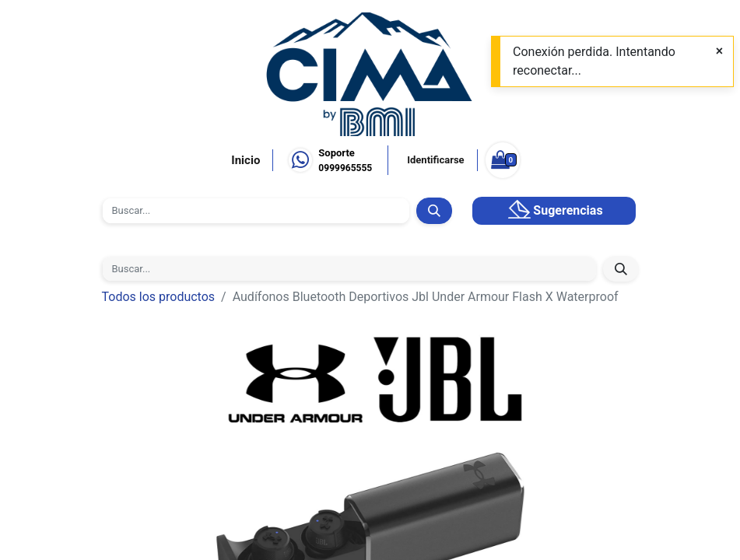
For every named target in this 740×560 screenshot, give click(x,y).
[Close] (719, 51)
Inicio (245, 160)
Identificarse (435, 160)
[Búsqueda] (434, 211)
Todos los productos (159, 297)
